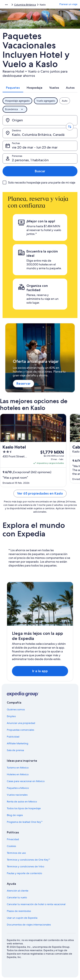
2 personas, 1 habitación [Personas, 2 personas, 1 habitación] (30, 160)
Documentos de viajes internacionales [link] (29, 925)
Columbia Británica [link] (25, 5)
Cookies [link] (11, 846)
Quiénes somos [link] (16, 709)
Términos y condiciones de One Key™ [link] (28, 860)
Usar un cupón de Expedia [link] (22, 918)
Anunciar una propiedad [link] (21, 723)
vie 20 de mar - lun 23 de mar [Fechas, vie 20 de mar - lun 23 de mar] (35, 147)
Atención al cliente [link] (18, 891)
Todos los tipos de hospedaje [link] (24, 808)
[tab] (13, 88)
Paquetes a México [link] (18, 788)
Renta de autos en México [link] (22, 802)
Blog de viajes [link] (15, 815)
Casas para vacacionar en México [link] (26, 781)
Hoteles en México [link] (18, 774)
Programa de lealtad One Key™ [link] (25, 822)
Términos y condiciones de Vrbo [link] (25, 866)
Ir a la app (40, 671)
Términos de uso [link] (16, 853)
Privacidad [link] (13, 839)
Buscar (40, 171)
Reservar (23, 383)
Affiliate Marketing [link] (17, 743)
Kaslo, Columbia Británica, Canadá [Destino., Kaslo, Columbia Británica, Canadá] (38, 135)
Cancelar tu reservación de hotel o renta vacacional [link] (36, 904)
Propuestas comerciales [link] (20, 730)
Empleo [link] (11, 716)
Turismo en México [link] (18, 768)
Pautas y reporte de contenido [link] (24, 873)
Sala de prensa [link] (15, 750)
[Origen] (40, 120)
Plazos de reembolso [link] (19, 911)
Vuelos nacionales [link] (17, 795)
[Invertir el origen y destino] (70, 127)
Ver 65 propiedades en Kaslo (40, 493)
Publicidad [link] (13, 737)
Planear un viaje (68, 4)
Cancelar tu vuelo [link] (17, 897)
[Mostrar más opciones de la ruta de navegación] (6, 5)
